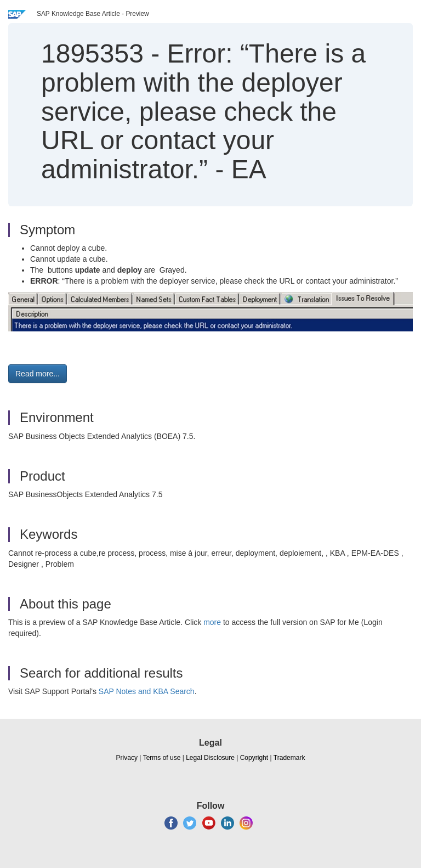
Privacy (127, 758)
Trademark (289, 758)
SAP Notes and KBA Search (147, 691)
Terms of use (162, 758)
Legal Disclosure (210, 758)
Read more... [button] (38, 374)
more (212, 622)
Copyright (254, 758)
